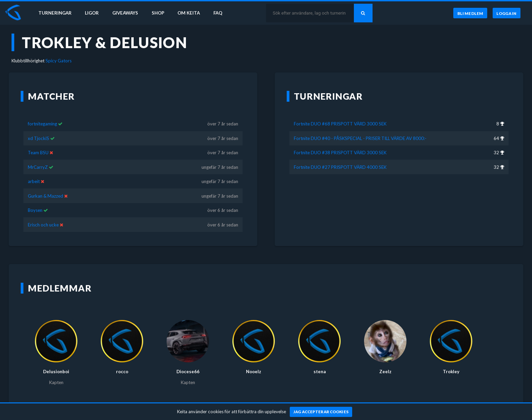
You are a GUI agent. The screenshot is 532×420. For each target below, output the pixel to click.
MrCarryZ (38, 167)
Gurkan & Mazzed (45, 196)
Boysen (35, 210)
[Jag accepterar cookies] (321, 412)
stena (320, 372)
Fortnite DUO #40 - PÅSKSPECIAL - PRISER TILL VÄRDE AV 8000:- (360, 138)
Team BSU (38, 153)
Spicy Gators (59, 61)
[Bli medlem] (470, 13)
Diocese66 (188, 372)
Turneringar (55, 13)
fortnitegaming (42, 124)
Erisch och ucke (43, 225)
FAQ (218, 13)
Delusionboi (56, 372)
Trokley (451, 372)
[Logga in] (507, 13)
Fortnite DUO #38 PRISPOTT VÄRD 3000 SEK (340, 153)
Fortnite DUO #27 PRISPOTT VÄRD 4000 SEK (340, 167)
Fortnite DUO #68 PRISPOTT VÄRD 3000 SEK (340, 124)
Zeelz (385, 372)
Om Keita (189, 13)
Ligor (92, 13)
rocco (122, 372)
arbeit (34, 181)
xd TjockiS (39, 138)
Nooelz (254, 372)
